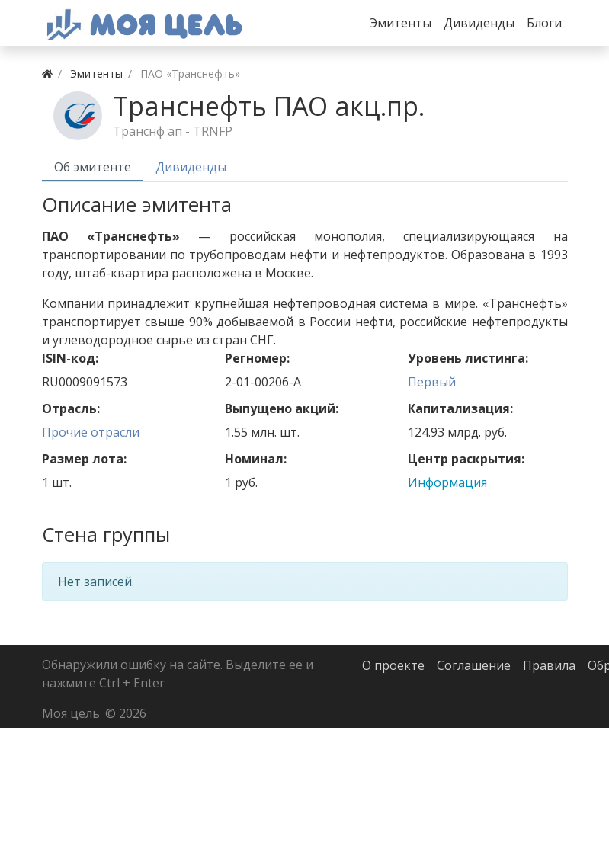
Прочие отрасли (91, 432)
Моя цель (71, 713)
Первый (432, 382)
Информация (447, 482)
